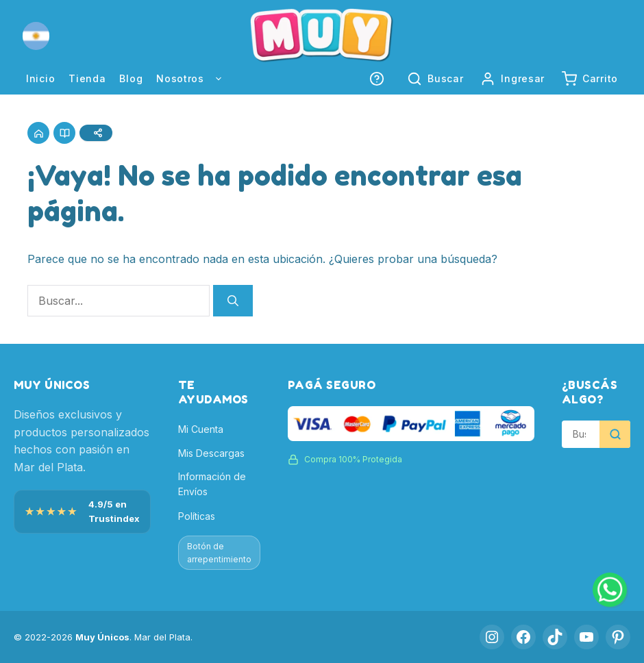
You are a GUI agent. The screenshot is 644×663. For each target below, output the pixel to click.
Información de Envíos (212, 484)
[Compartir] (96, 133)
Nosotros (197, 79)
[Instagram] (492, 637)
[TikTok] (555, 637)
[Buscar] (233, 301)
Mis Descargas (211, 453)
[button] (36, 36)
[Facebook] (523, 637)
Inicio (40, 78)
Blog (131, 78)
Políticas (197, 516)
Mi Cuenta (201, 429)
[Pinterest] (618, 637)
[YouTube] (586, 637)
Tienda (87, 78)
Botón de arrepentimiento (219, 553)
